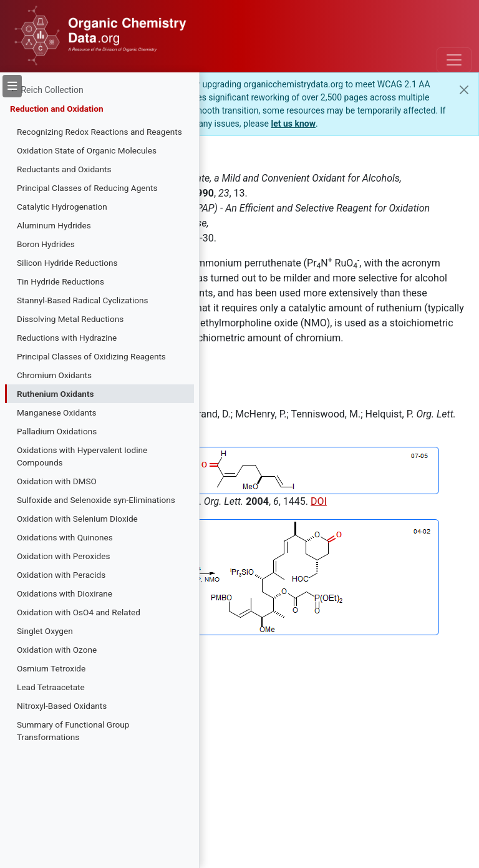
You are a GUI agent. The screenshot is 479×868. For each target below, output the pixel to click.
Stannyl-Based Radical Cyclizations (83, 300)
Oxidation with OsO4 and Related (79, 612)
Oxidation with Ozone (57, 650)
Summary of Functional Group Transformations (73, 731)
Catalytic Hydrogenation (62, 207)
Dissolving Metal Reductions (70, 319)
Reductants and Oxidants (64, 169)
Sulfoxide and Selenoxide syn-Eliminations (96, 500)
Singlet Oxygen (45, 631)
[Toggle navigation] (454, 60)
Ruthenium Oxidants (55, 394)
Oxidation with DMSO (57, 481)
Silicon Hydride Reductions (67, 263)
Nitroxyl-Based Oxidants (62, 706)
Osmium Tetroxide (51, 668)
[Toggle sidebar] (12, 86)
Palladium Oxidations (57, 431)
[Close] (464, 90)
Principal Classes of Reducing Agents (87, 188)
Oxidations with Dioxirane (65, 593)
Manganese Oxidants (57, 412)
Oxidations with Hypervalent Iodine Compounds (82, 456)
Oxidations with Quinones (65, 537)
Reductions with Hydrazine (67, 338)
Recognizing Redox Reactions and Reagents (99, 132)
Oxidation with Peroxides (63, 556)
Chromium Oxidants (54, 375)
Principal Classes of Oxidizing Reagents (91, 356)
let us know (293, 124)
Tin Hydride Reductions (60, 281)
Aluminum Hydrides (54, 225)
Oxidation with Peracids (61, 575)
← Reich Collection (47, 90)
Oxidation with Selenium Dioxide (77, 519)
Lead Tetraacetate (51, 687)
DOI (319, 501)
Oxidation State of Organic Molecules (87, 150)
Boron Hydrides (46, 244)
